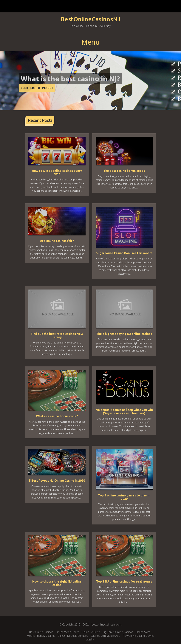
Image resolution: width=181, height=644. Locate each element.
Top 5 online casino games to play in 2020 (124, 497)
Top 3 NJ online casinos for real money (124, 581)
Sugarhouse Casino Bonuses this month (124, 253)
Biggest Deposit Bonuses (73, 636)
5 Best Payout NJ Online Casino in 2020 (57, 481)
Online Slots (143, 632)
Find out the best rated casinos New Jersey (57, 335)
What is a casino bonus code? (57, 416)
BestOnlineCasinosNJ (90, 19)
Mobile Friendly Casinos (41, 636)
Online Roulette (91, 632)
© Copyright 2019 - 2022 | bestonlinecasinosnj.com (90, 624)
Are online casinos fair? (57, 241)
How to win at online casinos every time (57, 172)
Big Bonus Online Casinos (118, 632)
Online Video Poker (67, 632)
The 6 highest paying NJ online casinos (124, 334)
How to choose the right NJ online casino (57, 583)
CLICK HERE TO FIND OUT (37, 88)
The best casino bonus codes (124, 171)
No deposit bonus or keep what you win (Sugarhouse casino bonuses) (124, 411)
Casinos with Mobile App (105, 636)
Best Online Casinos (41, 632)
